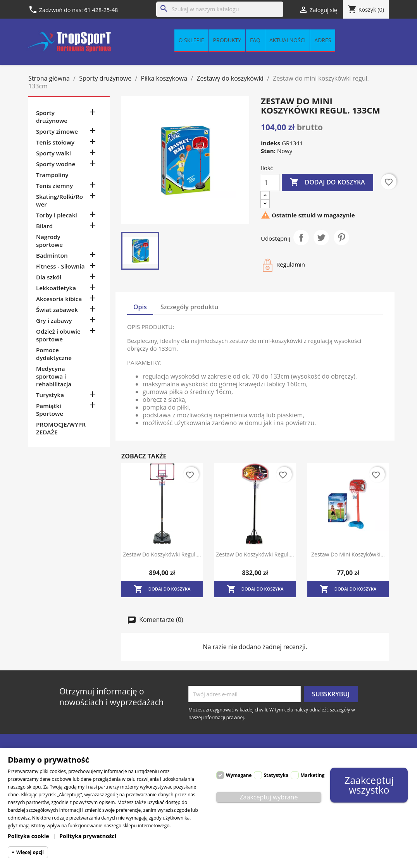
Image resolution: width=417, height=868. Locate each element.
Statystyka (276, 775)
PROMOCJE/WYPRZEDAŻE (61, 428)
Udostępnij (301, 238)
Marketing (312, 775)
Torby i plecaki (57, 215)
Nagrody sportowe (49, 241)
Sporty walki (53, 153)
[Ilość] (270, 183)
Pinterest (341, 238)
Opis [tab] (140, 307)
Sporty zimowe (57, 131)
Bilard (44, 226)
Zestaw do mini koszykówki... (348, 554)
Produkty (227, 40)
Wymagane (239, 775)
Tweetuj (321, 238)
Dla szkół (49, 277)
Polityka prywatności (88, 836)
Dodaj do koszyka (327, 183)
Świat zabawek (57, 310)
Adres (323, 40)
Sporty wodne (56, 164)
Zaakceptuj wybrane (269, 797)
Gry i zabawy (54, 320)
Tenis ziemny (54, 186)
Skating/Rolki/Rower (59, 200)
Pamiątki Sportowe (50, 410)
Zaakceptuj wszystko (369, 785)
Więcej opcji (30, 852)
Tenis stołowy (55, 142)
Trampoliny (52, 175)
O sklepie (191, 40)
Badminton (52, 255)
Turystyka (50, 395)
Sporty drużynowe (52, 117)
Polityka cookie (28, 836)
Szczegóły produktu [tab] (190, 307)
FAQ (255, 40)
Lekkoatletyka (56, 288)
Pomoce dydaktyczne (54, 354)
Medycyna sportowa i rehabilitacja (54, 376)
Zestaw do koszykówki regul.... (162, 554)
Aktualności (287, 40)
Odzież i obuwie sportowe (58, 335)
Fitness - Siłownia (60, 266)
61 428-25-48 (101, 10)
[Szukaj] (220, 9)
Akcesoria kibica (59, 299)
